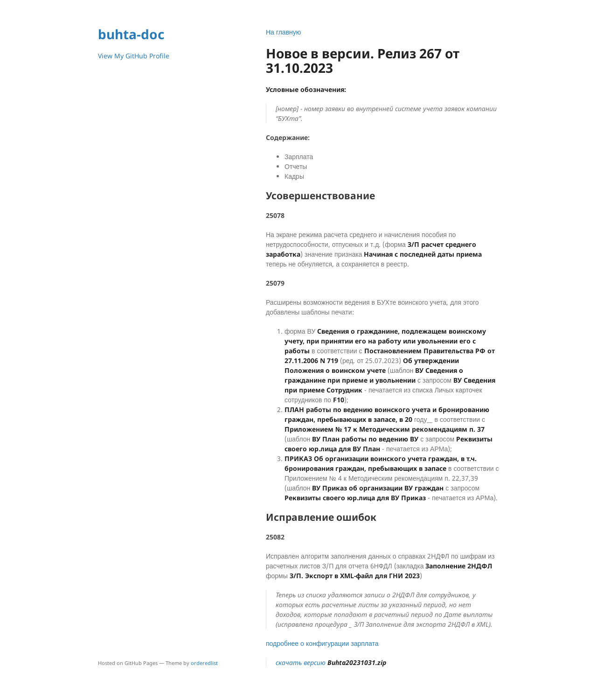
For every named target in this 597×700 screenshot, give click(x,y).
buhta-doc (131, 34)
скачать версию (331, 662)
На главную (283, 32)
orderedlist (204, 663)
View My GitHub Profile (134, 56)
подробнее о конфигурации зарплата (322, 643)
